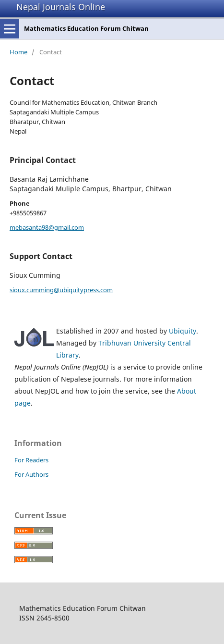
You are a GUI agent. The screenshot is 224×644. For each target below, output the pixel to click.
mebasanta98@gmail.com (47, 227)
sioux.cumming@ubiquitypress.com (61, 290)
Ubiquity (183, 331)
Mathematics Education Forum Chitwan (86, 28)
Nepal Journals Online (61, 7)
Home (18, 52)
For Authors (31, 474)
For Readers (31, 460)
